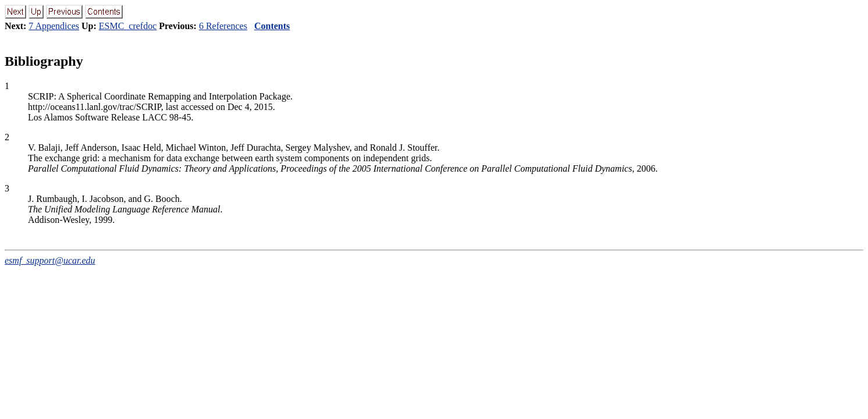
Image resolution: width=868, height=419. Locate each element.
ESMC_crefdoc (128, 26)
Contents (272, 26)
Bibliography (44, 61)
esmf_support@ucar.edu (50, 260)
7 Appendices (54, 26)
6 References (223, 26)
